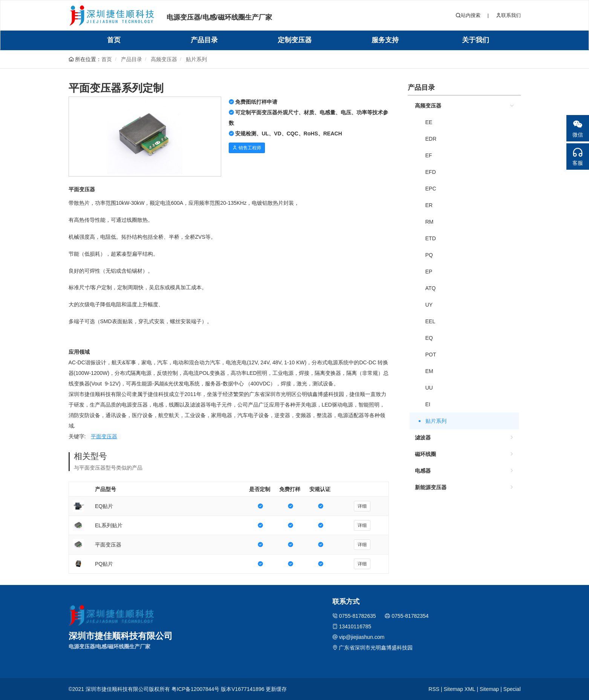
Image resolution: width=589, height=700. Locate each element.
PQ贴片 (104, 564)
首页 (114, 40)
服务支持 (385, 40)
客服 (578, 155)
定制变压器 (295, 40)
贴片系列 (196, 59)
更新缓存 (276, 689)
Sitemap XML (459, 689)
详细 (362, 506)
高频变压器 (164, 59)
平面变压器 (104, 436)
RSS (434, 689)
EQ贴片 (104, 506)
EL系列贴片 (109, 525)
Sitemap (489, 689)
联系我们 (508, 15)
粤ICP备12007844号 (196, 689)
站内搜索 (468, 15)
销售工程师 (247, 148)
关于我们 (476, 40)
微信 (578, 126)
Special (512, 689)
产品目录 (204, 40)
